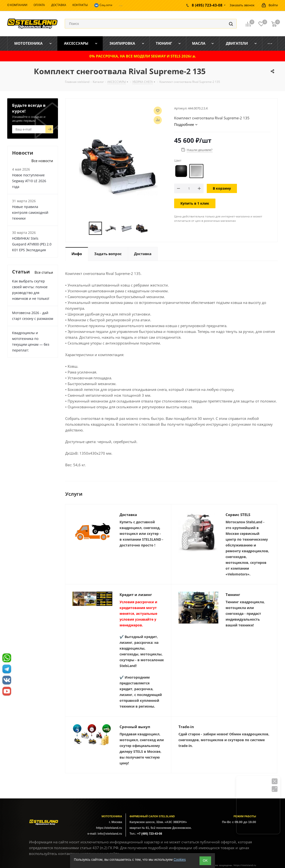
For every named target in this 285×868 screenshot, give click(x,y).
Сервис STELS (238, 515)
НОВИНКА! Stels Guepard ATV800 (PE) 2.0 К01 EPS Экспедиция (32, 244)
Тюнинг (233, 595)
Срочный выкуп (135, 727)
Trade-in (186, 727)
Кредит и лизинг (136, 595)
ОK (205, 861)
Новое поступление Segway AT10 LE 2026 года (29, 181)
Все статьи (44, 272)
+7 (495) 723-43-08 (150, 834)
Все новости (42, 161)
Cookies (180, 860)
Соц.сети (103, 5)
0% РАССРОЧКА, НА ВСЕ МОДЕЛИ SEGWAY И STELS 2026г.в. (143, 56)
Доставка (128, 515)
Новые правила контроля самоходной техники (30, 212)
